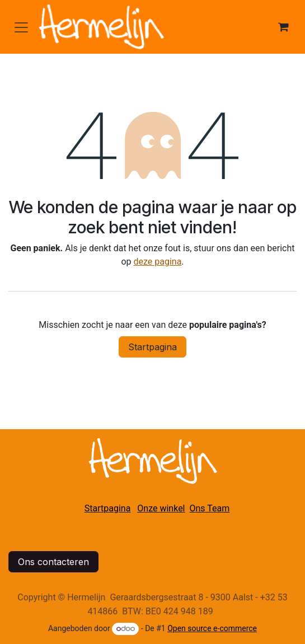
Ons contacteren (53, 562)
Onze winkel (161, 508)
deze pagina (157, 262)
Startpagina (152, 347)
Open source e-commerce (212, 628)
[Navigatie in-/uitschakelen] (21, 27)
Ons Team (210, 508)
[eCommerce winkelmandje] (283, 27)
